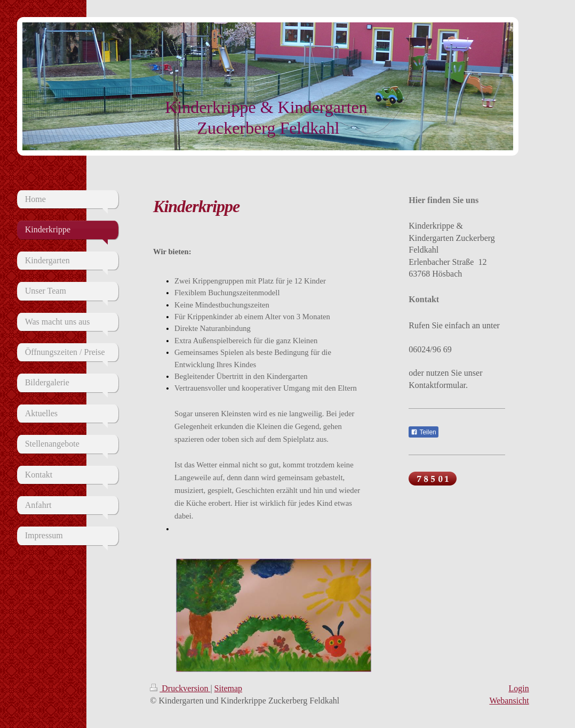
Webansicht (509, 701)
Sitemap (228, 688)
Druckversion (180, 688)
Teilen (423, 432)
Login (518, 688)
